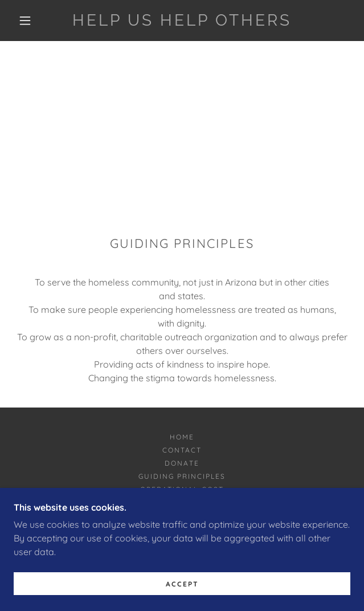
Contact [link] (182, 450)
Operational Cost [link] (182, 489)
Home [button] (182, 437)
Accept (182, 592)
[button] (30, 21)
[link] (182, 21)
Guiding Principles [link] (182, 476)
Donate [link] (182, 463)
